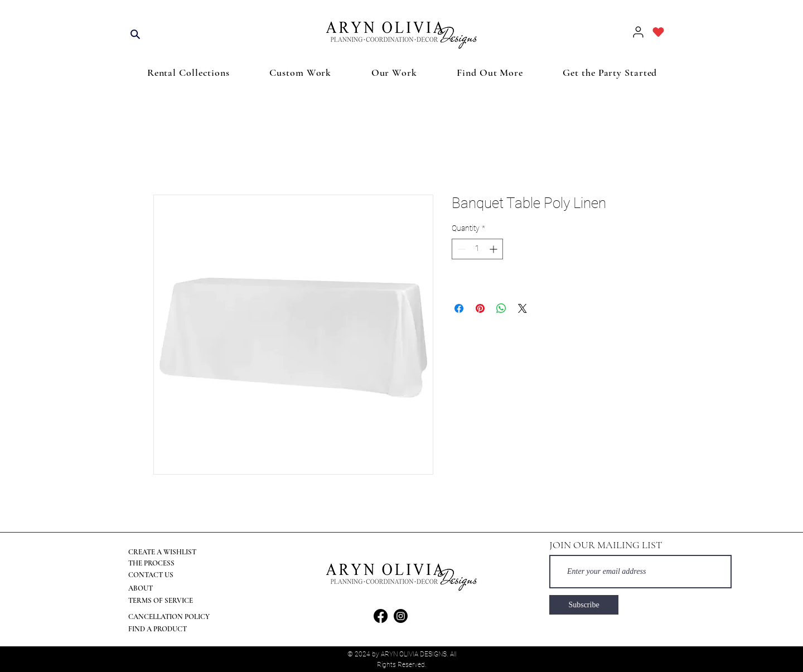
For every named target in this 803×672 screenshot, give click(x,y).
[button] (188, 72)
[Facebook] (381, 616)
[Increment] (494, 249)
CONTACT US (151, 575)
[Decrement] (460, 249)
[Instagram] (401, 616)
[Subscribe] (584, 605)
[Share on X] (523, 308)
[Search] (135, 34)
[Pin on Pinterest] (480, 308)
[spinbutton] (477, 249)
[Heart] (658, 32)
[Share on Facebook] (459, 308)
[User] (638, 32)
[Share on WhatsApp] (501, 308)
